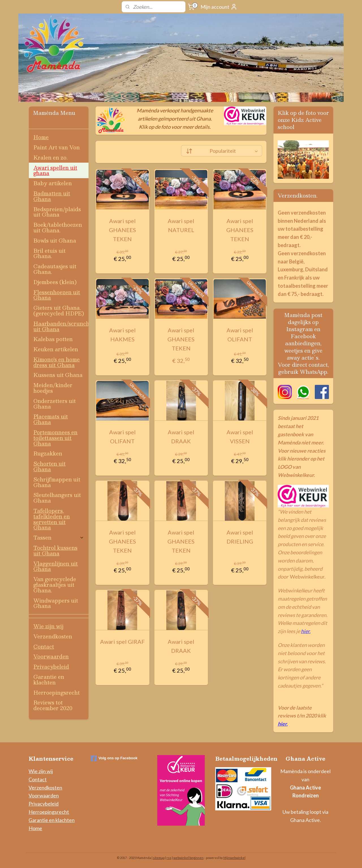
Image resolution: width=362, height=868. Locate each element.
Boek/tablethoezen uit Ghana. (58, 227)
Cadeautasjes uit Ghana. (55, 269)
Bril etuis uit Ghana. (49, 253)
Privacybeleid (51, 667)
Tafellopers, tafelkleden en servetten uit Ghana (52, 519)
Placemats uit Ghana (51, 419)
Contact (44, 646)
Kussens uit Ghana (58, 375)
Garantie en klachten (49, 680)
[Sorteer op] (222, 151)
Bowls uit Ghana (55, 240)
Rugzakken (48, 453)
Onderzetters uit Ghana (55, 404)
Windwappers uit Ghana (56, 603)
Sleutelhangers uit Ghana (57, 498)
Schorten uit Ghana (49, 466)
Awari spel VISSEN (240, 437)
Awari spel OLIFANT (240, 335)
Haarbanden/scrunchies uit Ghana (61, 326)
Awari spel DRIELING (240, 537)
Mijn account (219, 7)
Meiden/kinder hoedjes (53, 388)
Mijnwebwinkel (234, 858)
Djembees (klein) (55, 282)
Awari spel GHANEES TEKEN (122, 230)
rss (169, 858)
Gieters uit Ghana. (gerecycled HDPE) (59, 310)
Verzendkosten (53, 636)
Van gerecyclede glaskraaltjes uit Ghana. (55, 585)
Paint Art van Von (57, 147)
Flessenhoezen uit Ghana (57, 295)
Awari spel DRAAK (181, 437)
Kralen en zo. (50, 157)
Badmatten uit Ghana (52, 196)
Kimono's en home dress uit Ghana (57, 362)
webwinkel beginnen (188, 858)
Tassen (59, 537)
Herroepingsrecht (57, 693)
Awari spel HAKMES (122, 335)
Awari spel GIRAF (122, 642)
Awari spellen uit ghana (55, 170)
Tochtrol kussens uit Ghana (55, 550)
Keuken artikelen (56, 349)
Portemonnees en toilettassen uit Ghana (55, 438)
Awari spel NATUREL (181, 225)
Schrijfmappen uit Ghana (57, 482)
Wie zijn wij (48, 626)
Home (41, 137)
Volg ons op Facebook (114, 758)
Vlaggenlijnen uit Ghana (56, 566)
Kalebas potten (53, 339)
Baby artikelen (53, 183)
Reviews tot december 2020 (53, 705)
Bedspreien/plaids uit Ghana (57, 212)
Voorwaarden (51, 656)
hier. (306, 631)
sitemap (159, 858)
